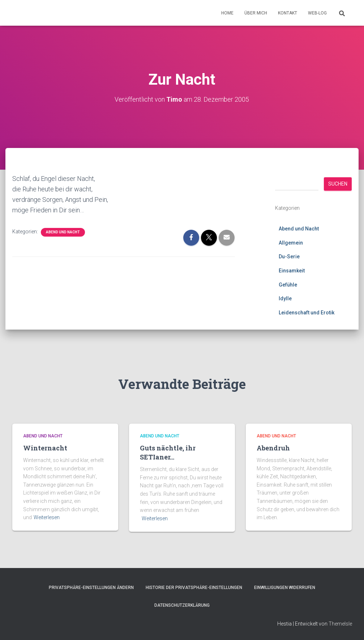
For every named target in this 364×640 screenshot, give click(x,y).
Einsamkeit (292, 271)
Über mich (256, 13)
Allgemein (291, 243)
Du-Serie (289, 257)
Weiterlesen (47, 517)
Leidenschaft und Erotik (307, 313)
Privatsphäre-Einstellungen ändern (91, 588)
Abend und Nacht (63, 232)
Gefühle (288, 285)
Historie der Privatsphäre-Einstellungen (194, 588)
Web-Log (317, 13)
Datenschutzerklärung (182, 605)
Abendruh (273, 448)
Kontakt (288, 13)
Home (227, 13)
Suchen (338, 184)
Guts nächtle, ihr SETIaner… (168, 452)
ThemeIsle (340, 624)
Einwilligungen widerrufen (285, 588)
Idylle (285, 298)
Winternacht (45, 448)
